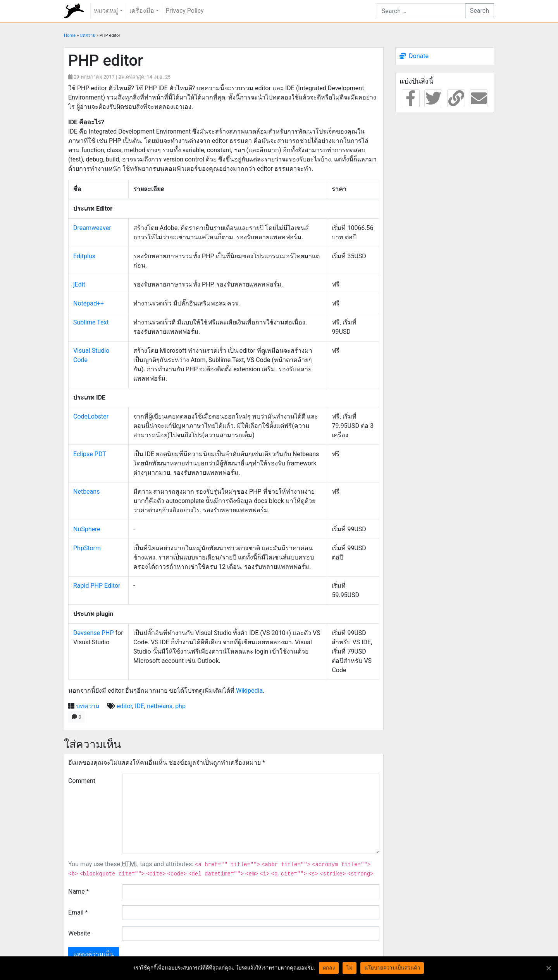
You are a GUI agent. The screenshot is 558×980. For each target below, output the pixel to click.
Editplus (84, 256)
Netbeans (86, 492)
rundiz (74, 11)
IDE (139, 706)
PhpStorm (87, 548)
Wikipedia (249, 691)
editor (124, 706)
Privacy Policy (185, 11)
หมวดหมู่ (106, 11)
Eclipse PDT (90, 454)
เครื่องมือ (142, 11)
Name (79, 892)
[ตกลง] (548, 968)
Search (480, 11)
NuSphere (87, 529)
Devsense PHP (94, 633)
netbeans (160, 706)
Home (70, 35)
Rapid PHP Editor (97, 586)
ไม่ (350, 968)
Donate (419, 56)
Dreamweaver (92, 228)
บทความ (88, 35)
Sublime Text (91, 322)
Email (78, 912)
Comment (82, 781)
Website (79, 933)
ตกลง (329, 968)
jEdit (79, 284)
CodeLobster (91, 416)
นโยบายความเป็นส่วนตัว (392, 968)
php (180, 706)
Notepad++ (89, 303)
